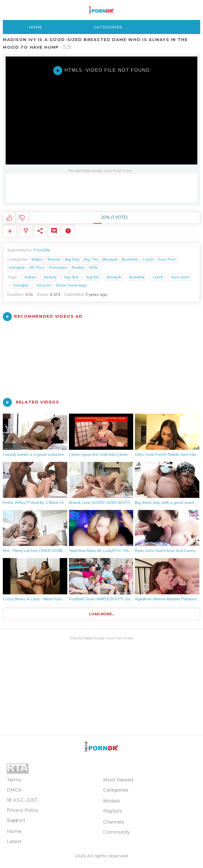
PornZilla (42, 250)
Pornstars (58, 267)
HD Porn (37, 267)
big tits (93, 277)
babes (30, 277)
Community (117, 832)
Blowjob (110, 259)
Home (35, 27)
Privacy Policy (23, 810)
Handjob (17, 267)
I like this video (9, 218)
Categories (108, 27)
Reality (78, 267)
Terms (14, 780)
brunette (137, 277)
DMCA (14, 790)
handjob (21, 285)
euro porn (180, 277)
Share (40, 231)
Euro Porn (167, 259)
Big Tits (91, 259)
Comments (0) (54, 231)
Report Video (68, 231)
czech (158, 277)
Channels (114, 822)
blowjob (114, 277)
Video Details (26, 231)
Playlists (113, 811)
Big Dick (72, 259)
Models (112, 801)
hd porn (44, 285)
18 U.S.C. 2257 (22, 800)
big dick (72, 277)
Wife (93, 267)
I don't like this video (22, 218)
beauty (50, 277)
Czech (148, 259)
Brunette (130, 259)
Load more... (102, 614)
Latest (14, 841)
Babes (37, 259)
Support (16, 820)
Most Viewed (118, 780)
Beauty (54, 259)
